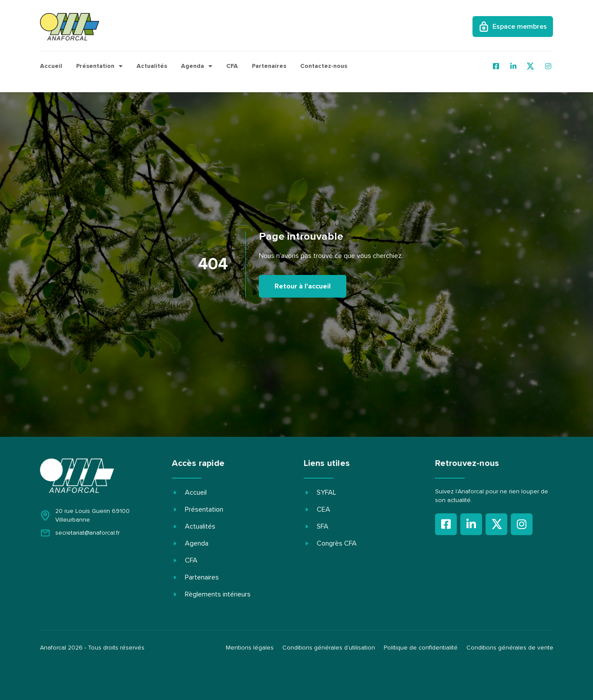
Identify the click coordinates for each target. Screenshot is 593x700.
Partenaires (269, 66)
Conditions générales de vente (510, 648)
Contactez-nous (324, 66)
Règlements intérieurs (218, 594)
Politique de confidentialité (421, 648)
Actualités (152, 66)
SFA (323, 526)
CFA (232, 66)
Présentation (99, 66)
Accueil (51, 66)
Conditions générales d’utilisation (329, 648)
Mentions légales (250, 648)
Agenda (197, 66)
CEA (323, 509)
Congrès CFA (337, 543)
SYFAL (327, 492)
